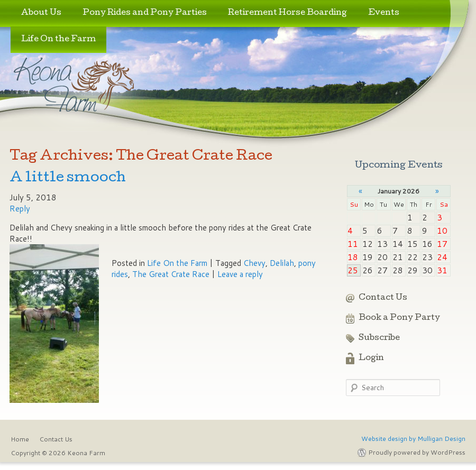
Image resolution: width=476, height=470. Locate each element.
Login (371, 358)
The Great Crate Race (171, 274)
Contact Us (383, 298)
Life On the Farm (58, 40)
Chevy (254, 263)
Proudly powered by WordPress (417, 452)
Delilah (282, 263)
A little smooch (68, 178)
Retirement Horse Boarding (287, 13)
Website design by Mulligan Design (413, 439)
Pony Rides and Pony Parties (145, 13)
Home (20, 439)
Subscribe (379, 338)
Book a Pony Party (399, 318)
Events (384, 13)
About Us (41, 13)
